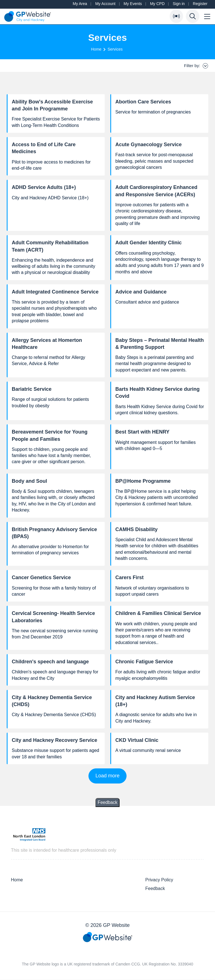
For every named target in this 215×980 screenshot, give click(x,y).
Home (96, 49)
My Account (105, 4)
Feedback (107, 802)
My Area (80, 4)
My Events (133, 4)
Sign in (179, 4)
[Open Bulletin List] (176, 16)
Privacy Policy (159, 880)
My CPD (157, 4)
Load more (107, 776)
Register (200, 4)
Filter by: (196, 66)
